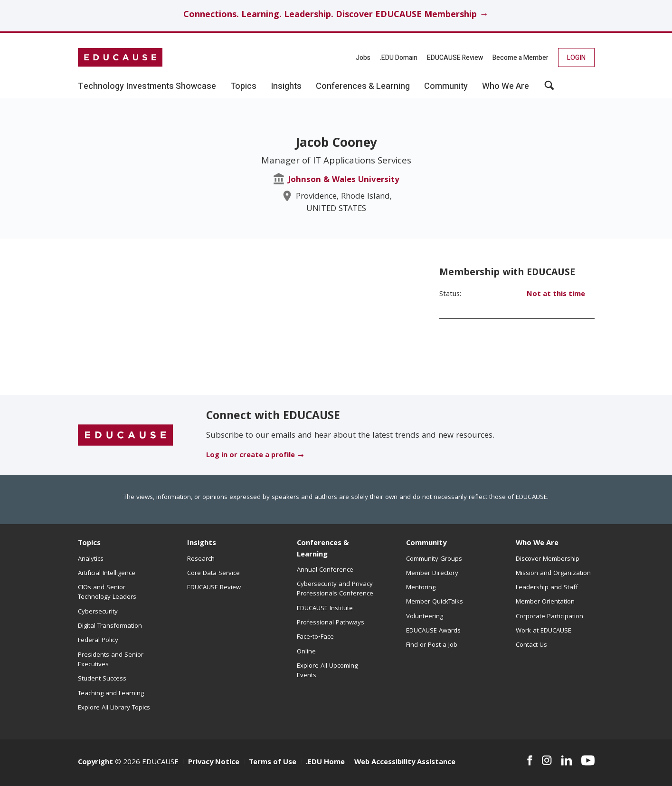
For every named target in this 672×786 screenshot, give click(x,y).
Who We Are (537, 544)
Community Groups (434, 559)
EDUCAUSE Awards (433, 631)
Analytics (91, 559)
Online (306, 652)
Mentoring (421, 588)
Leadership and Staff (547, 588)
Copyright (95, 763)
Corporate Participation (549, 617)
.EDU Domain (399, 58)
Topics (89, 544)
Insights (202, 544)
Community (426, 544)
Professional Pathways (331, 623)
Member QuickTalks (435, 602)
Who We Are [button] (506, 86)
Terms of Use (273, 763)
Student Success (102, 679)
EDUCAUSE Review (455, 58)
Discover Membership (548, 559)
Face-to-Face (315, 637)
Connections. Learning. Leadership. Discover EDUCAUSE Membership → (336, 15)
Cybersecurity (98, 612)
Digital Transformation (110, 626)
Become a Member (521, 58)
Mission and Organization (553, 574)
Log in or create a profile (251, 456)
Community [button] (446, 86)
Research (201, 559)
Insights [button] (286, 86)
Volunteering (425, 617)
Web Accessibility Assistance (405, 763)
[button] (549, 89)
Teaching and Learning (111, 694)
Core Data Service (213, 574)
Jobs (363, 58)
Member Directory (432, 574)
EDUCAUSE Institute (325, 609)
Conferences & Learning (323, 549)
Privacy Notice (214, 763)
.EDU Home (325, 763)
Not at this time (556, 295)
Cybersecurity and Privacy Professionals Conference (335, 589)
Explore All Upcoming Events (327, 671)
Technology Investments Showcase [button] (147, 86)
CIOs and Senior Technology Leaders (107, 593)
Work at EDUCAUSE (544, 631)
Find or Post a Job (432, 645)
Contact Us (531, 645)
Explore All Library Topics (114, 708)
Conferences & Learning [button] (363, 86)
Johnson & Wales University (344, 180)
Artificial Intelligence (107, 574)
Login (576, 58)
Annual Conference (325, 570)
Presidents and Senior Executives (111, 660)
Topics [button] (243, 86)
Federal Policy (98, 641)
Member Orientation (545, 602)
